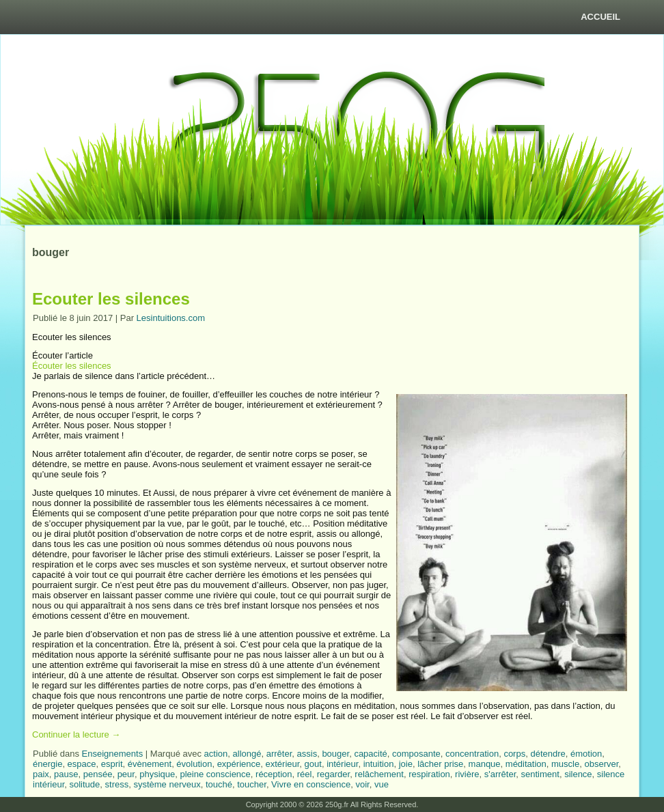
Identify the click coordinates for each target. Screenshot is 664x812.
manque (485, 764)
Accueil (600, 17)
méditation (526, 764)
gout (313, 764)
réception (274, 774)
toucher (252, 784)
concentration (472, 754)
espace (82, 764)
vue (382, 784)
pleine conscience (215, 774)
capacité (370, 754)
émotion (586, 754)
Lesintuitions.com (171, 318)
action (216, 754)
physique (157, 774)
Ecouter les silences (111, 299)
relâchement (379, 774)
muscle (565, 764)
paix (41, 774)
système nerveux (167, 784)
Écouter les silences (72, 366)
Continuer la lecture (76, 734)
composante (416, 754)
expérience (239, 764)
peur (126, 774)
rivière (467, 774)
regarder (333, 774)
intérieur (342, 764)
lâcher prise (440, 764)
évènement (150, 764)
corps (514, 754)
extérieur (282, 764)
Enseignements (113, 754)
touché (219, 784)
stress (117, 784)
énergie (47, 764)
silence (578, 774)
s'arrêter (500, 774)
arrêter (279, 754)
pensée (98, 774)
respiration (429, 774)
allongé (247, 754)
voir (362, 784)
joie (406, 764)
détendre (548, 754)
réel (305, 774)
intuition (379, 764)
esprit (112, 764)
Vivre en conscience (311, 784)
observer (601, 764)
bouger (335, 754)
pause (66, 774)
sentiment (540, 774)
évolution (194, 764)
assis (307, 754)
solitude (84, 784)
